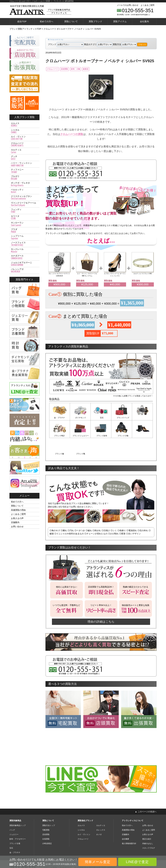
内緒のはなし (148, 825)
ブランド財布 (80, 436)
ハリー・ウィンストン (24, 164)
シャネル (24, 131)
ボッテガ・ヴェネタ (24, 184)
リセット (142, 44)
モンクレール (24, 250)
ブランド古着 (15, 825)
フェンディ (24, 211)
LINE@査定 (47, 825)
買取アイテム (120, 21)
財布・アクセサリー (18, 821)
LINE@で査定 (137, 862)
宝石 (101, 418)
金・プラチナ (60, 418)
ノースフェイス (24, 244)
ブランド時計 (142, 418)
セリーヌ (24, 217)
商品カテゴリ (98, 44)
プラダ (24, 231)
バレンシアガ (24, 270)
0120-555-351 (138, 10)
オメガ (99, 816)
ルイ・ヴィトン (24, 138)
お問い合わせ (17, 527)
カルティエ (24, 151)
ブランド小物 (101, 436)
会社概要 (125, 821)
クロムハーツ (54, 69)
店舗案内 (15, 522)
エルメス (24, 125)
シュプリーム (24, 237)
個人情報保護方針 (129, 825)
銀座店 (100, 69)
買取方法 (125, 44)
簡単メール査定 (98, 862)
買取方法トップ (49, 807)
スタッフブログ (149, 830)
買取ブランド (95, 21)
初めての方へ (47, 21)
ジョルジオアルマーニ (24, 264)
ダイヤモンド (80, 418)
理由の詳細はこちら (101, 603)
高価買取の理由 (18, 510)
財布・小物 (86, 69)
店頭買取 (71, 69)
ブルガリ (24, 178)
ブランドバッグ (122, 418)
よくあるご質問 (147, 5)
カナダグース (24, 257)
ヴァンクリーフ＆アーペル (24, 204)
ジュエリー (14, 816)
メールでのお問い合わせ (128, 5)
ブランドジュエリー (60, 436)
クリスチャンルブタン (24, 198)
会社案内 (144, 21)
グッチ (24, 158)
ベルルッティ (24, 191)
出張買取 (46, 821)
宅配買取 (46, 812)
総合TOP (22, 21)
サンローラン (24, 224)
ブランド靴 (142, 436)
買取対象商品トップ (18, 807)
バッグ (12, 812)
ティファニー (24, 171)
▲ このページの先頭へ (146, 793)
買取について (71, 21)
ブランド (66, 44)
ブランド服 (122, 436)
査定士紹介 (147, 821)
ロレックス (101, 812)
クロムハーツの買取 (72, 135)
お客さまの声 (17, 518)
